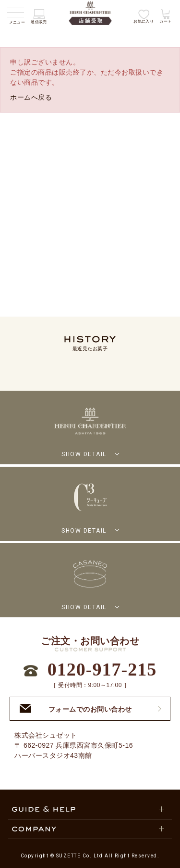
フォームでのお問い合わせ (76, 708)
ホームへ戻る (31, 97)
